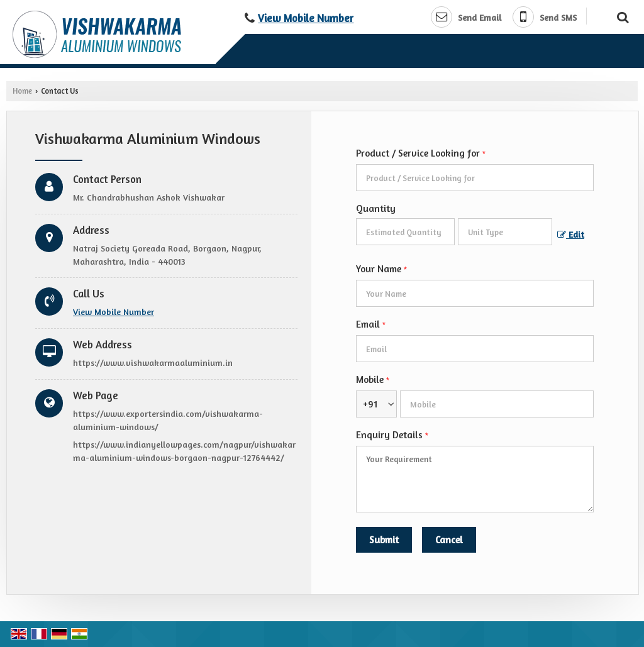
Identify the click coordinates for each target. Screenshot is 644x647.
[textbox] (505, 232)
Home (22, 91)
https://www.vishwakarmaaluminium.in (153, 362)
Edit (571, 234)
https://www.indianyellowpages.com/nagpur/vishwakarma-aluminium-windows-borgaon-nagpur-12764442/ (184, 451)
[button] (306, 18)
